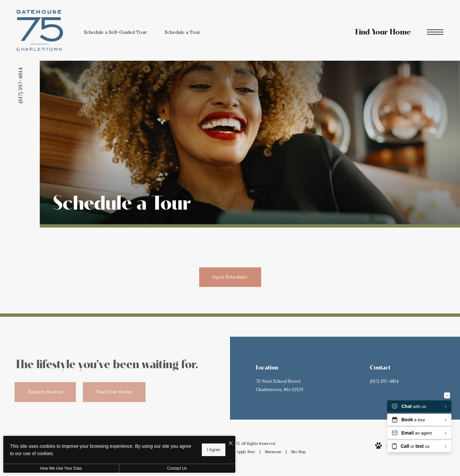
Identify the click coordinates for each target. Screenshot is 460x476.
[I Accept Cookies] (231, 443)
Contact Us (177, 468)
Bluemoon (273, 452)
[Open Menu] (435, 32)
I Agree (214, 450)
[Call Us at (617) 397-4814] (408, 382)
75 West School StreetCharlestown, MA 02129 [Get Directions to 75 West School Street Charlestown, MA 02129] (280, 385)
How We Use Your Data (61, 468)
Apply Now (246, 452)
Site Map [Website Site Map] (298, 452)
